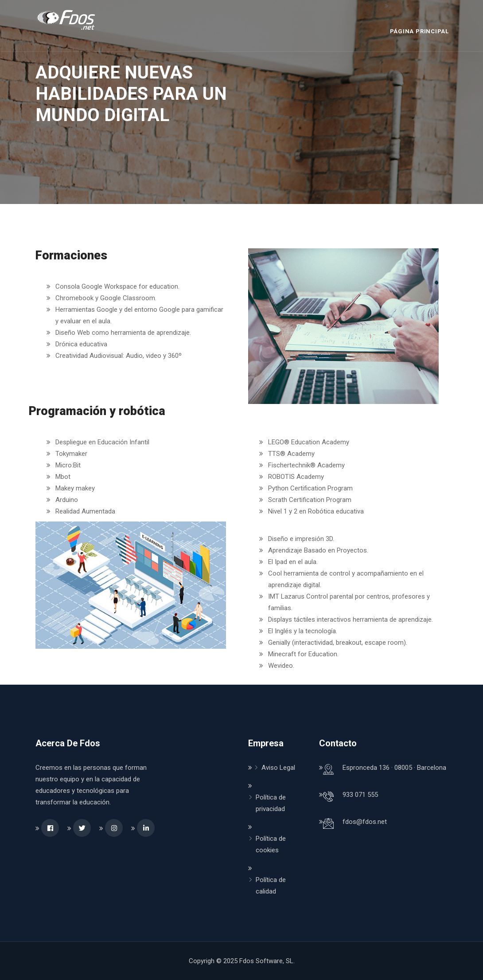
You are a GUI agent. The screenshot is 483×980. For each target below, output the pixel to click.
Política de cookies (271, 844)
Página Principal (419, 31)
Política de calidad (271, 886)
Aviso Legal (278, 768)
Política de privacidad (271, 803)
